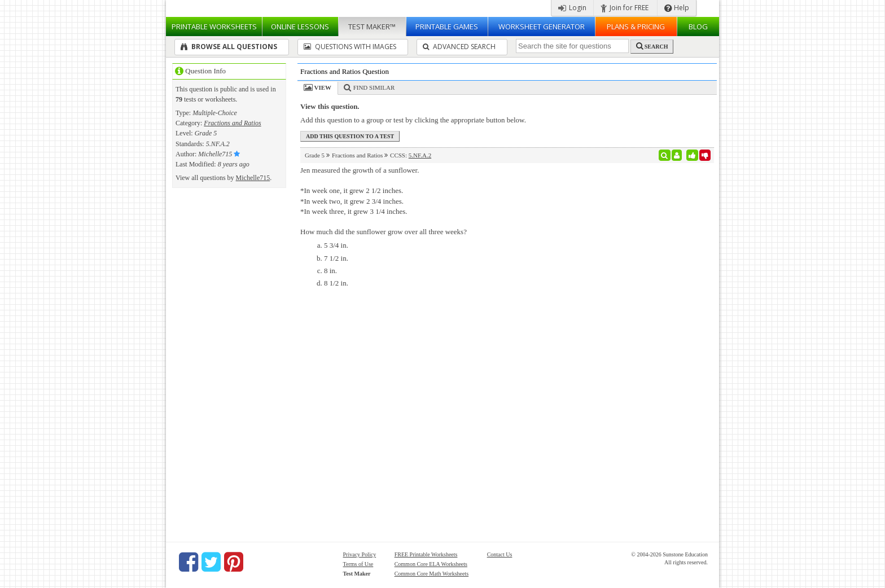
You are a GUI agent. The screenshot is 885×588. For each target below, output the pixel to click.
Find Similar (374, 87)
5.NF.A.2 (420, 155)
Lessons (300, 27)
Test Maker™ (372, 27)
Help (677, 8)
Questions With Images (350, 47)
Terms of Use (358, 564)
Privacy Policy (360, 554)
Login (572, 8)
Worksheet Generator (542, 27)
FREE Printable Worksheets (426, 554)
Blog (698, 27)
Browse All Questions (229, 47)
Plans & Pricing (636, 27)
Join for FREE (625, 8)
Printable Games (447, 27)
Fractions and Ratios (232, 123)
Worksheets (214, 27)
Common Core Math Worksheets (432, 574)
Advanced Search (459, 47)
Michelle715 (253, 178)
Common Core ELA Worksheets (431, 564)
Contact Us (500, 554)
